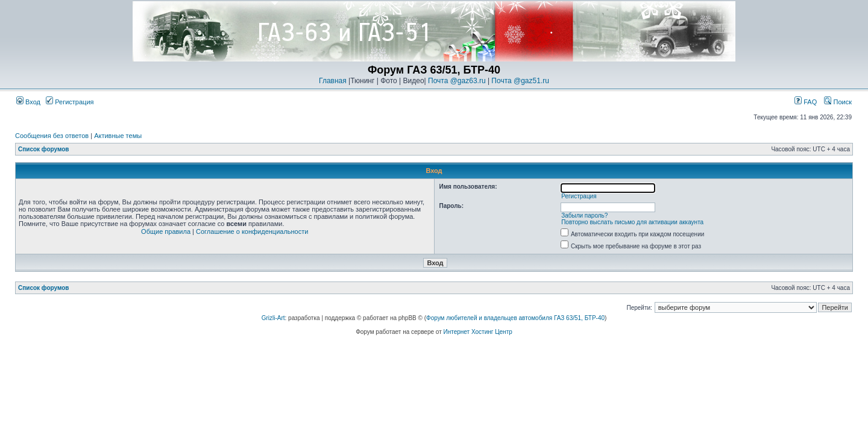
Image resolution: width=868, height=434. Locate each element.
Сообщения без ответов (52, 136)
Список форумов (44, 149)
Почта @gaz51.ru (520, 81)
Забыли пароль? (584, 215)
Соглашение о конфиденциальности (252, 231)
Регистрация (70, 102)
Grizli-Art (273, 318)
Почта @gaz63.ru (457, 81)
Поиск (838, 102)
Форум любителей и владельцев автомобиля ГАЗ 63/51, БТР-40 (515, 318)
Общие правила (166, 231)
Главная (333, 81)
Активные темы (118, 136)
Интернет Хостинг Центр (478, 332)
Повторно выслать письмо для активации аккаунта (632, 222)
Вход (28, 102)
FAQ (806, 102)
